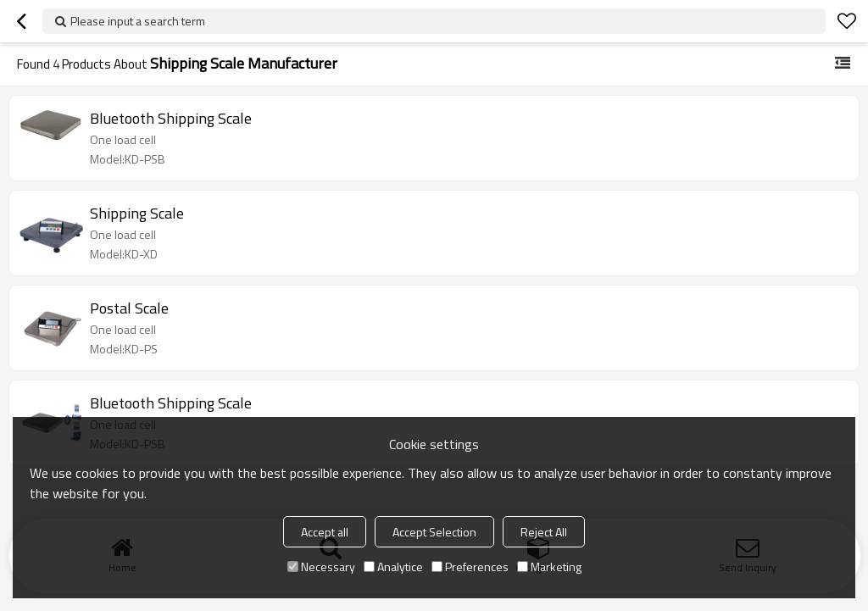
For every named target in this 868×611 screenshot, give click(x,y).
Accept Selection (434, 532)
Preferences (470, 567)
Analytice (393, 567)
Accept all (325, 532)
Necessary (321, 567)
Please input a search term (138, 21)
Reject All (544, 532)
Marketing (549, 567)
